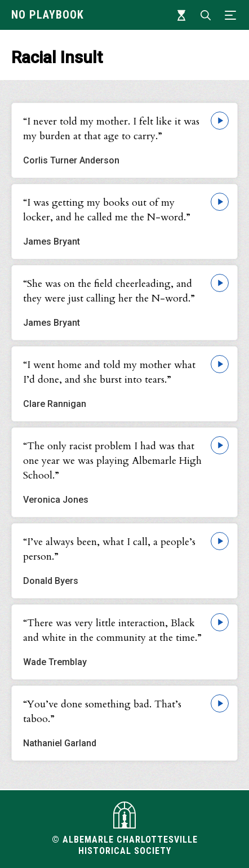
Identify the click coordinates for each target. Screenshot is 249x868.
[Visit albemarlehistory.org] (124, 815)
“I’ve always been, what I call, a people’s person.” (109, 549)
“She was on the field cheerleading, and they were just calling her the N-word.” (109, 291)
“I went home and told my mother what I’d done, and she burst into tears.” (109, 372)
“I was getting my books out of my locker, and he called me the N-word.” (107, 210)
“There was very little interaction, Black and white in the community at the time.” (112, 630)
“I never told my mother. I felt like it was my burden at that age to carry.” (111, 129)
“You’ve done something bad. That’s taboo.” (102, 712)
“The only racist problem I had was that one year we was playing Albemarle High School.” (112, 461)
